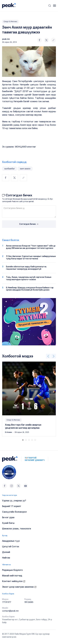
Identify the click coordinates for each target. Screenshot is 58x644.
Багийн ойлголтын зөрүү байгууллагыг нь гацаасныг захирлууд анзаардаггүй (26, 268)
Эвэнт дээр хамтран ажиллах (19, 587)
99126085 (29, 602)
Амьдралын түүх (11, 541)
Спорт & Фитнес (10, 22)
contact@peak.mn (10, 611)
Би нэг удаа (8, 517)
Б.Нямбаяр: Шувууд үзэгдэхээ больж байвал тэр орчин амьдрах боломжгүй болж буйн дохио (30, 289)
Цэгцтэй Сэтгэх (11, 547)
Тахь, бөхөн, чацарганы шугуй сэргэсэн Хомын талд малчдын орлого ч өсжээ (29, 278)
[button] (50, 6)
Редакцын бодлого (12, 570)
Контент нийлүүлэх (14, 581)
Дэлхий (6, 552)
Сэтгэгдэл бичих (29, 224)
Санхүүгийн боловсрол (14, 512)
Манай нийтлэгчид (12, 576)
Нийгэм (6, 558)
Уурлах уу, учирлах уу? (14, 501)
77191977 (7, 602)
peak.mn (6, 39)
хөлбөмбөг (10, 169)
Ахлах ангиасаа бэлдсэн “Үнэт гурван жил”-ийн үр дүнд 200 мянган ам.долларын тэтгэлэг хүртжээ (31, 247)
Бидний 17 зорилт (12, 506)
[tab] (23, 440)
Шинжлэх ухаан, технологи (17, 529)
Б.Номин (9, 432)
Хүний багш (8, 523)
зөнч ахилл (25, 169)
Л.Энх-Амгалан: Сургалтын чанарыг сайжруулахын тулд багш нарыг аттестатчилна (31, 257)
